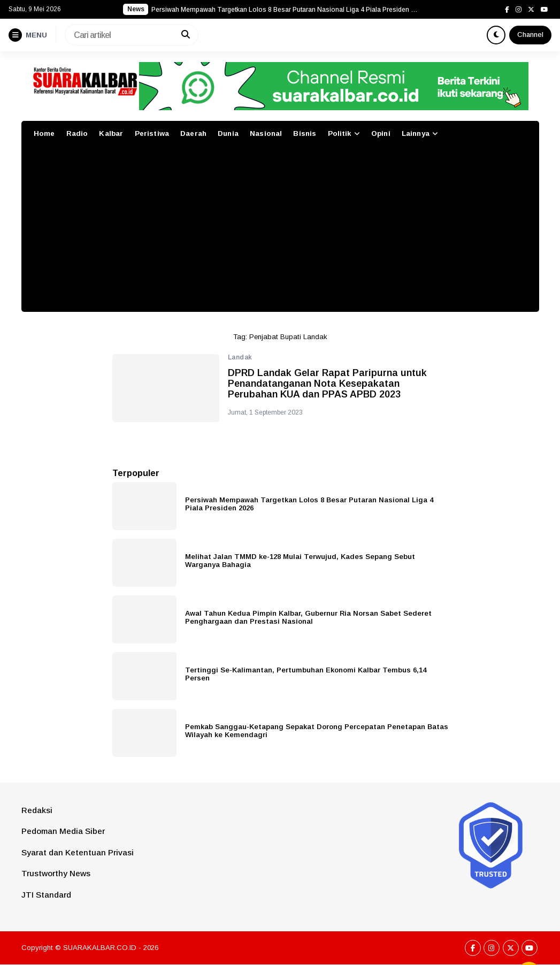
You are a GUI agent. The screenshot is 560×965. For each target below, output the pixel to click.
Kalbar (111, 133)
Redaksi (37, 810)
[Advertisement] (280, 232)
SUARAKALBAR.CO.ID (100, 948)
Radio (77, 133)
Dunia (228, 133)
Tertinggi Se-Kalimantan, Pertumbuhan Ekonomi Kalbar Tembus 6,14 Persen (306, 674)
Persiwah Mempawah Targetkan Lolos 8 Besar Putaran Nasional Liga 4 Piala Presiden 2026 (309, 504)
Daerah (193, 133)
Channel (530, 35)
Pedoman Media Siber (63, 831)
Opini (381, 133)
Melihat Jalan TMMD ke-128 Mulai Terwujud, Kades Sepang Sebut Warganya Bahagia (300, 561)
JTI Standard (46, 895)
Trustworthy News (56, 873)
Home (44, 133)
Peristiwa (152, 133)
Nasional (266, 133)
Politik (340, 133)
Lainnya (416, 133)
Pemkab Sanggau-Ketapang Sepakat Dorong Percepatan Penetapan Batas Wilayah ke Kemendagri (317, 731)
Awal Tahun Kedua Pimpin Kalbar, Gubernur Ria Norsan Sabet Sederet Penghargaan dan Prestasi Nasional (308, 617)
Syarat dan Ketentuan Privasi (78, 852)
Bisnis (305, 133)
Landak (240, 357)
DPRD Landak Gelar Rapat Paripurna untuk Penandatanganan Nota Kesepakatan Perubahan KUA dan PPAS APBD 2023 (327, 384)
